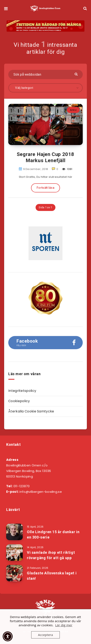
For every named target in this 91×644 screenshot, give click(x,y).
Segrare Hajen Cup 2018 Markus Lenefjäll (45, 157)
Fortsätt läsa (45, 188)
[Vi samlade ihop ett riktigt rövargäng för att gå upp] (14, 553)
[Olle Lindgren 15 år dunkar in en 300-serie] (14, 532)
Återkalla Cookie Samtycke (31, 411)
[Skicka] (77, 74)
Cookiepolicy (19, 401)
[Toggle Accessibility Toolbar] (8, 636)
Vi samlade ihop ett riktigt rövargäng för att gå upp (51, 555)
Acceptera (45, 635)
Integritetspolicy (22, 391)
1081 (67, 169)
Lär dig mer (64, 625)
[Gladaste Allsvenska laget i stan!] (14, 573)
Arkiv (73, 110)
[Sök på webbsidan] (45, 74)
